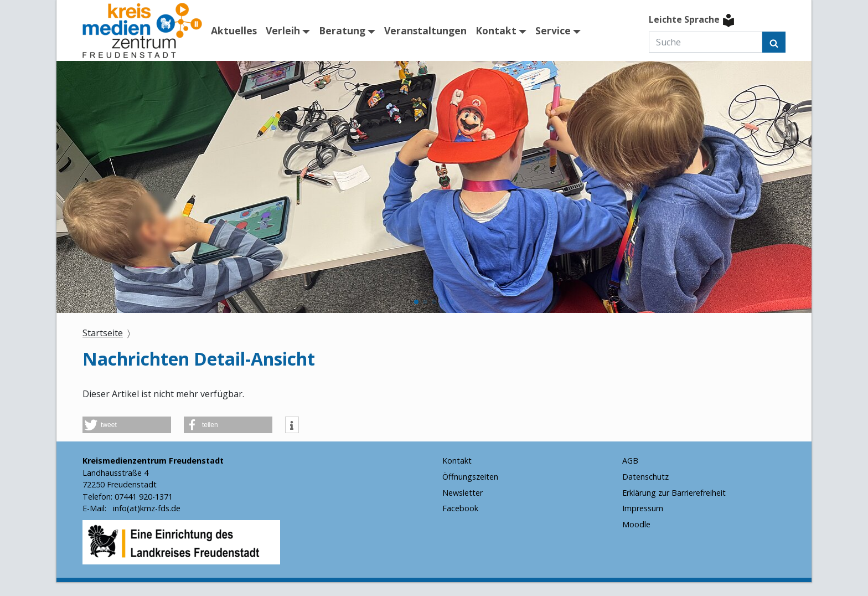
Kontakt (496, 30)
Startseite (103, 333)
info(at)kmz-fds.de (146, 508)
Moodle (636, 524)
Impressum (643, 508)
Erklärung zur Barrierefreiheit (674, 493)
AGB (630, 461)
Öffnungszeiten (470, 477)
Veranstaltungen (425, 30)
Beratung (342, 30)
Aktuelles (234, 30)
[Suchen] (774, 42)
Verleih (283, 30)
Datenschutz (645, 477)
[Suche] (706, 42)
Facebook (460, 508)
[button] (416, 302)
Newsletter (463, 493)
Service (553, 30)
